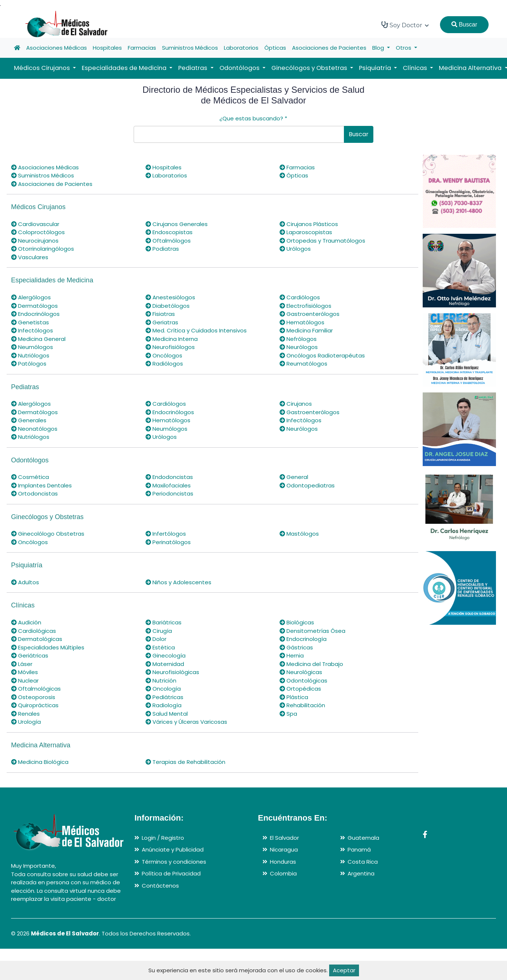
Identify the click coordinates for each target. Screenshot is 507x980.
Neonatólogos (34, 429)
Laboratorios (241, 48)
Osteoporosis (33, 697)
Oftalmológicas (36, 689)
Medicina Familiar (306, 330)
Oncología (163, 689)
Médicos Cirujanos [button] (43, 68)
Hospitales (107, 48)
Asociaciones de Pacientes (329, 48)
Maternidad (165, 664)
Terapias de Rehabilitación (185, 762)
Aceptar (344, 970)
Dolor (156, 639)
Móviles (24, 672)
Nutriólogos (30, 355)
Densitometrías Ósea (312, 631)
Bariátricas (163, 622)
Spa (288, 714)
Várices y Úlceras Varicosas (186, 722)
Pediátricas (164, 697)
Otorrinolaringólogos (43, 249)
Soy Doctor (405, 25)
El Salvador (284, 838)
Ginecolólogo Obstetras (48, 534)
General (294, 477)
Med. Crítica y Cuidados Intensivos (196, 330)
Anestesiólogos (170, 297)
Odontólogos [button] (240, 68)
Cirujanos (296, 404)
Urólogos (295, 249)
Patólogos (29, 364)
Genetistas (30, 322)
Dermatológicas (37, 639)
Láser (22, 664)
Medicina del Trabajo (311, 664)
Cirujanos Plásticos (309, 224)
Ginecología (166, 655)
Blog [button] (379, 48)
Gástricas (296, 647)
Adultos (25, 582)
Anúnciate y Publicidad (173, 849)
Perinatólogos (168, 542)
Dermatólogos (34, 306)
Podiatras (162, 249)
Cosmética (30, 477)
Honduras (283, 862)
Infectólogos (32, 330)
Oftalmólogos (168, 241)
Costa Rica (363, 862)
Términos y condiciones (174, 862)
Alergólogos (31, 297)
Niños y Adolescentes (178, 582)
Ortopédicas (300, 689)
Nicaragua (284, 849)
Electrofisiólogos (305, 306)
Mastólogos (299, 534)
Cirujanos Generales (177, 224)
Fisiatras (160, 314)
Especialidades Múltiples (48, 647)
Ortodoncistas (34, 493)
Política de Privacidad (171, 873)
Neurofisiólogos (170, 347)
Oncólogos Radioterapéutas (322, 355)
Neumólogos (32, 347)
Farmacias (142, 48)
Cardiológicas (34, 631)
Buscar (464, 24)
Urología (26, 722)
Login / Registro (163, 838)
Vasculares (30, 257)
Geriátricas (30, 655)
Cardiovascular (35, 224)
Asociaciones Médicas (57, 48)
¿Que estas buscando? (253, 118)
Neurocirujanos (35, 241)
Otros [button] (404, 48)
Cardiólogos (300, 297)
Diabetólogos (168, 306)
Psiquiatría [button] (376, 68)
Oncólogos (164, 355)
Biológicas (297, 622)
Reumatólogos (303, 364)
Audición (26, 622)
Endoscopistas (169, 232)
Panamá (359, 849)
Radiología (163, 705)
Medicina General (38, 339)
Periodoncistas (169, 493)
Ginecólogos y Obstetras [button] (310, 68)
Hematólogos (302, 322)
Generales (29, 420)
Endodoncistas (169, 477)
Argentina (361, 873)
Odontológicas (303, 681)
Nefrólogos (298, 339)
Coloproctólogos (38, 232)
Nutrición (161, 681)
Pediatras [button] (193, 68)
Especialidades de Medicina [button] (125, 68)
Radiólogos (164, 364)
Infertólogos (166, 534)
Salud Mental (167, 714)
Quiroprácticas (35, 705)
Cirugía (159, 631)
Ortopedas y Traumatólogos (322, 241)
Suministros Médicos (190, 48)
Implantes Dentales (41, 485)
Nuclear (25, 681)
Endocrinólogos (35, 314)
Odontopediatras (307, 485)
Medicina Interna (172, 339)
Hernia (292, 655)
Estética (160, 647)
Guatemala (363, 838)
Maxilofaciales (168, 485)
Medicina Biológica (40, 762)
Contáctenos (160, 886)
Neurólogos (299, 347)
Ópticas (275, 48)
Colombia (283, 873)
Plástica (294, 697)
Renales (25, 714)
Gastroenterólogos (309, 314)
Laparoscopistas (306, 232)
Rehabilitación (302, 705)
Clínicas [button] (416, 68)
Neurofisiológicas (172, 672)
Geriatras (162, 322)
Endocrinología (303, 639)
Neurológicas (301, 672)
